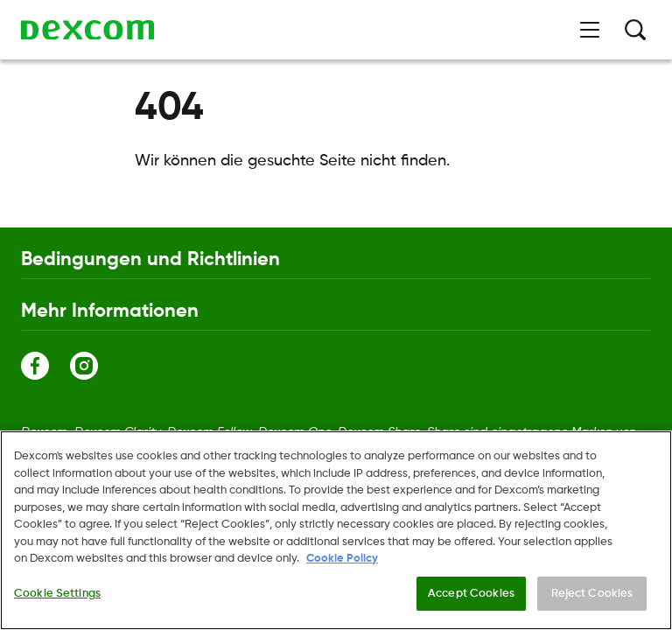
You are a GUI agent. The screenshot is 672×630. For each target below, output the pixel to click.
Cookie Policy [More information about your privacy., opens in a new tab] (342, 563)
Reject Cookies (592, 598)
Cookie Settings (57, 598)
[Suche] (635, 30)
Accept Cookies (471, 598)
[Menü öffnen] (590, 30)
